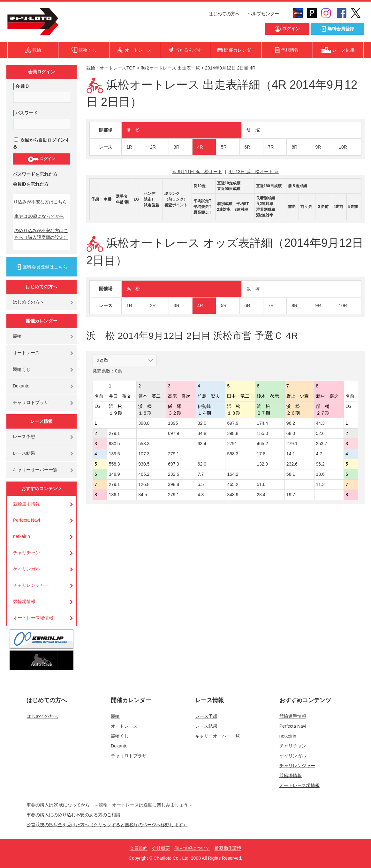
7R (271, 147)
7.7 (201, 474)
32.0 (202, 423)
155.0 (262, 433)
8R (294, 147)
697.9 (233, 423)
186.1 (114, 495)
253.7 (322, 444)
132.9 (262, 464)
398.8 (144, 423)
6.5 (201, 484)
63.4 (202, 444)
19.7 (291, 495)
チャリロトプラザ (31, 402)
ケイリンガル (26, 569)
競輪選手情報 (26, 504)
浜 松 (133, 130)
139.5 (114, 454)
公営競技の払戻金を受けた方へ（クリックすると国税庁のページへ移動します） (107, 825)
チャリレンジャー (31, 585)
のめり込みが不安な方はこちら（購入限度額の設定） (41, 234)
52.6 (320, 433)
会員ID (22, 86)
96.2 (291, 423)
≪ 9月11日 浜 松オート (197, 172)
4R (200, 147)
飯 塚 (253, 130)
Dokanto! (22, 386)
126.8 (144, 484)
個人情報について (192, 848)
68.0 (291, 433)
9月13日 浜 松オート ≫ (254, 172)
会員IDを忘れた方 (31, 184)
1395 (173, 423)
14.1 (291, 454)
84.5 (143, 495)
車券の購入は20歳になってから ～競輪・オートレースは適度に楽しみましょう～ (112, 805)
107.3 (144, 454)
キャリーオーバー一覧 (35, 470)
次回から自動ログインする (41, 143)
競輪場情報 (24, 601)
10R (343, 147)
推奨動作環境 (228, 848)
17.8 (261, 454)
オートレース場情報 (33, 618)
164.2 (233, 474)
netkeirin (22, 536)
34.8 (202, 433)
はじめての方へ (224, 14)
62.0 (202, 464)
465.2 (262, 444)
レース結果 (24, 453)
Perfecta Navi (26, 520)
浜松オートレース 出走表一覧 (170, 68)
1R (129, 147)
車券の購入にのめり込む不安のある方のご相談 (73, 815)
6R (247, 147)
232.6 (292, 464)
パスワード (26, 113)
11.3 (320, 484)
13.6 (320, 474)
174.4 (262, 423)
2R (153, 147)
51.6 (261, 484)
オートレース (26, 353)
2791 (232, 444)
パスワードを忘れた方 (35, 174)
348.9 (114, 474)
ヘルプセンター (263, 14)
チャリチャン (26, 553)
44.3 (320, 423)
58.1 (291, 474)
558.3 (144, 444)
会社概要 (161, 848)
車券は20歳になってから (39, 216)
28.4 (261, 495)
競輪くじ (22, 369)
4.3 (201, 495)
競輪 (17, 336)
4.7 (319, 454)
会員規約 (139, 848)
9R (318, 147)
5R (224, 147)
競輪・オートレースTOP (111, 68)
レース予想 (24, 437)
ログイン (41, 159)
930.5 (114, 444)
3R (177, 147)
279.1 (114, 433)
